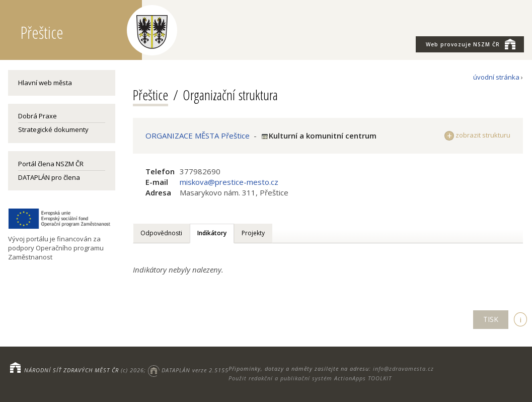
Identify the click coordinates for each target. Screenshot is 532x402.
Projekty (253, 233)
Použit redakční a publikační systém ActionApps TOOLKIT (310, 378)
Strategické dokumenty (53, 129)
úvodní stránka (496, 77)
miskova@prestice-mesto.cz (229, 182)
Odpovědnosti (161, 233)
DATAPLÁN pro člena (49, 177)
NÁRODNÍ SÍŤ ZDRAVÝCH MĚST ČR (71, 370)
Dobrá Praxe (37, 116)
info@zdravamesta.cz (403, 368)
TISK (491, 319)
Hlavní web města (45, 83)
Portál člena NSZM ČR (51, 164)
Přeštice (150, 95)
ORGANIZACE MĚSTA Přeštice (198, 136)
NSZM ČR (471, 44)
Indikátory (212, 233)
